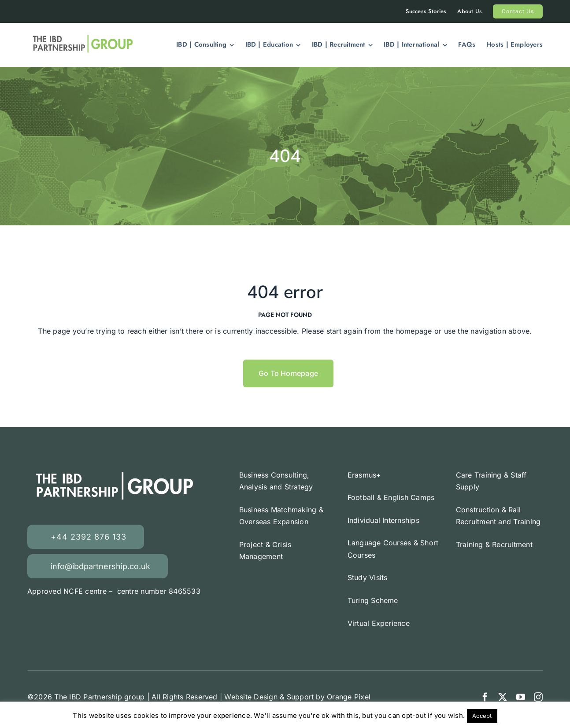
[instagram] (538, 697)
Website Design (251, 697)
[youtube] (521, 697)
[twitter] (503, 697)
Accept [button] (482, 716)
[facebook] (485, 697)
